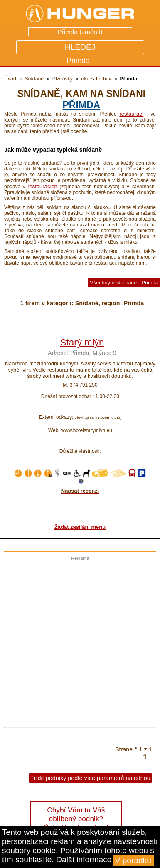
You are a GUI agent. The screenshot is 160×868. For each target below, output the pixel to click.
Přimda (81, 105)
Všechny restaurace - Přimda (124, 283)
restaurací (131, 114)
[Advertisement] (78, 638)
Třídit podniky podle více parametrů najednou (90, 778)
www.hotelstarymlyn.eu (87, 430)
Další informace (84, 859)
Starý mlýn (82, 342)
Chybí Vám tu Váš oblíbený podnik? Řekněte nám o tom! (76, 819)
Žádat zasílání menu (80, 527)
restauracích (42, 186)
